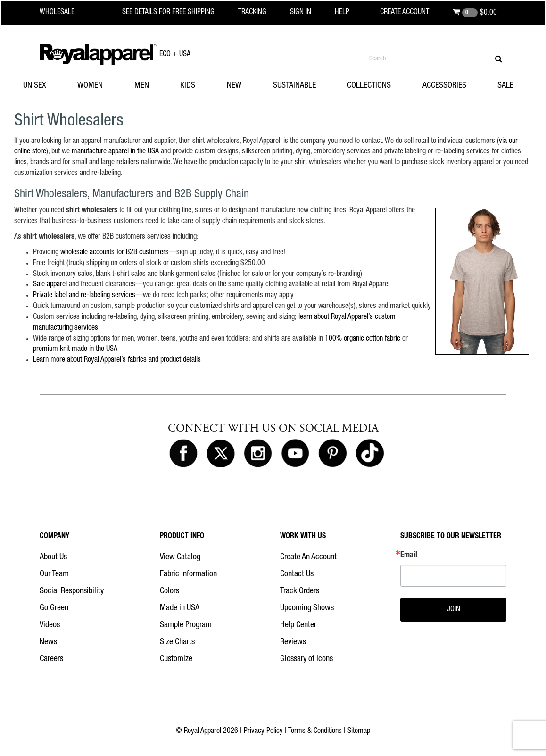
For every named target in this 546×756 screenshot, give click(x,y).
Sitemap (359, 731)
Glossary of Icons (306, 659)
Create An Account (308, 557)
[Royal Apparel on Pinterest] (332, 454)
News (48, 642)
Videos (50, 625)
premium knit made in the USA (75, 349)
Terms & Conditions (315, 731)
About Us (53, 557)
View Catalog (180, 557)
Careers (51, 659)
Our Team (54, 574)
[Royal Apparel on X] (221, 454)
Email (409, 556)
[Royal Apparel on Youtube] (295, 454)
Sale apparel (50, 285)
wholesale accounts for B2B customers (115, 253)
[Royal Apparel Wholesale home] (65, 13)
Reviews (293, 642)
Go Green (54, 608)
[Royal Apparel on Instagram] (258, 454)
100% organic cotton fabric (363, 339)
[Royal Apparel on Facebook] (183, 454)
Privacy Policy (263, 731)
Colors (170, 591)
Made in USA (180, 608)
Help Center (298, 625)
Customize (176, 659)
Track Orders (300, 591)
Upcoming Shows (307, 608)
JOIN (454, 610)
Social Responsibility (72, 591)
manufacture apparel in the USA (115, 152)
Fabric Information (188, 574)
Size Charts (177, 642)
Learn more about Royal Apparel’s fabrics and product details (117, 360)
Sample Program (186, 625)
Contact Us (297, 574)
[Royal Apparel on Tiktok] (370, 454)
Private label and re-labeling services (84, 296)
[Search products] (435, 59)
